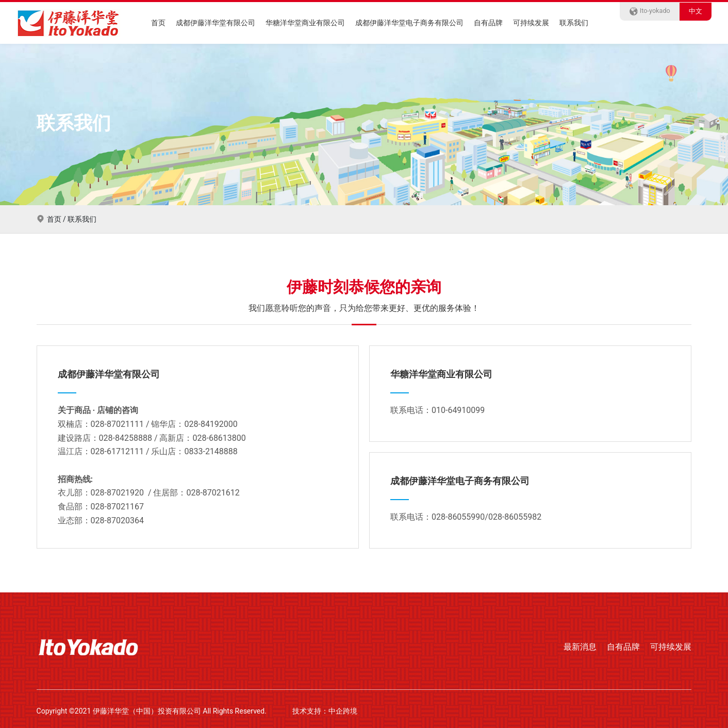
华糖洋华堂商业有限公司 (305, 23)
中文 (696, 11)
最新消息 (580, 647)
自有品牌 (488, 23)
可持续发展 (531, 23)
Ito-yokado (650, 11)
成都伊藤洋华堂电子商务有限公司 (409, 23)
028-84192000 (211, 424)
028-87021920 (117, 493)
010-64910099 (458, 410)
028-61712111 (117, 451)
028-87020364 (117, 520)
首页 (158, 23)
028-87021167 (117, 507)
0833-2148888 (211, 451)
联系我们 (574, 23)
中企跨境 (343, 711)
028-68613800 (219, 438)
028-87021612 (213, 493)
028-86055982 (515, 517)
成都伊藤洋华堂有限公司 (216, 23)
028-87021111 (117, 424)
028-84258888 (126, 438)
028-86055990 (458, 517)
